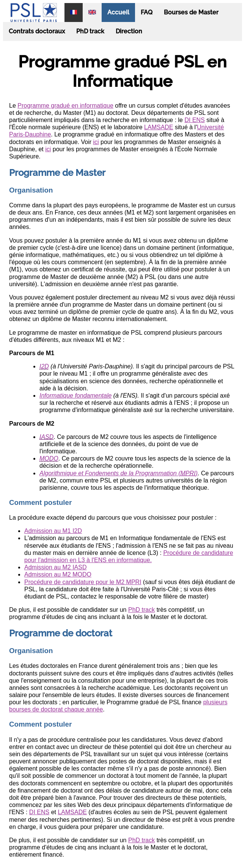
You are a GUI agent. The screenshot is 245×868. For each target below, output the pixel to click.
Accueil (118, 12)
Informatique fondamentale (75, 396)
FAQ (147, 12)
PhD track (90, 31)
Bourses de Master (191, 12)
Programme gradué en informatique (65, 106)
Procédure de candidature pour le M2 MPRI (83, 582)
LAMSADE (159, 127)
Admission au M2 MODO (58, 574)
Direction (129, 31)
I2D (44, 366)
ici (96, 142)
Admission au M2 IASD (56, 567)
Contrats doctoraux (37, 31)
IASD (46, 437)
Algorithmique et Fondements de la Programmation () (119, 473)
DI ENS (194, 120)
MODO (49, 458)
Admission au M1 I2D (53, 531)
